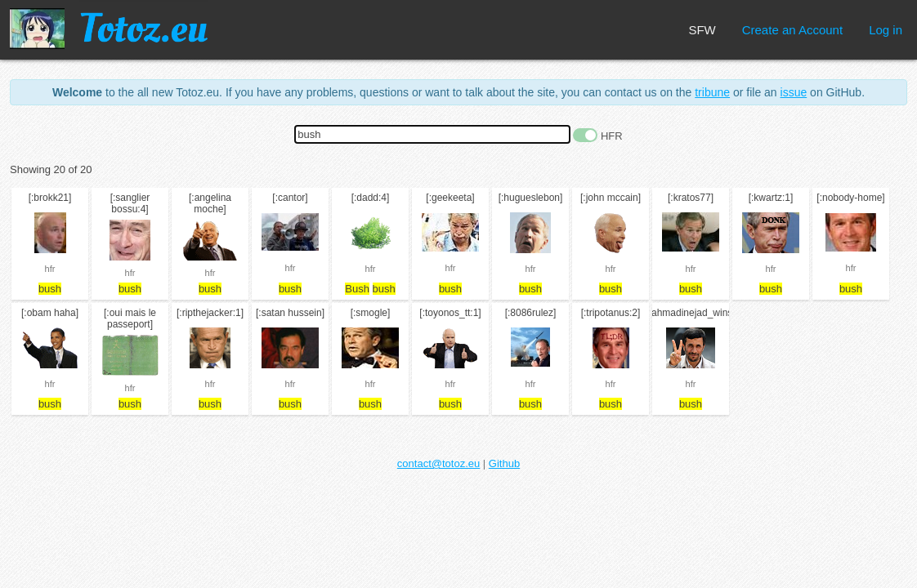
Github (504, 463)
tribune (712, 92)
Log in (886, 30)
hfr (50, 269)
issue (794, 92)
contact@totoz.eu (438, 463)
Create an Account (792, 30)
